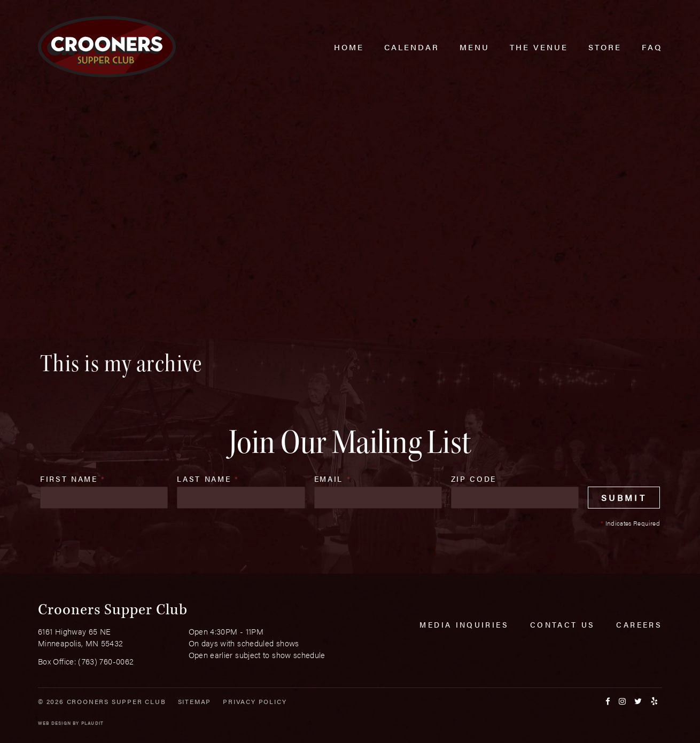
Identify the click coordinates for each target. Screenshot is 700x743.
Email (333, 479)
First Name (73, 479)
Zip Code (474, 479)
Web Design (55, 723)
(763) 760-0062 (106, 661)
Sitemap (195, 701)
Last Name (208, 479)
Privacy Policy (255, 701)
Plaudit (92, 723)
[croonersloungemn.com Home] (107, 47)
